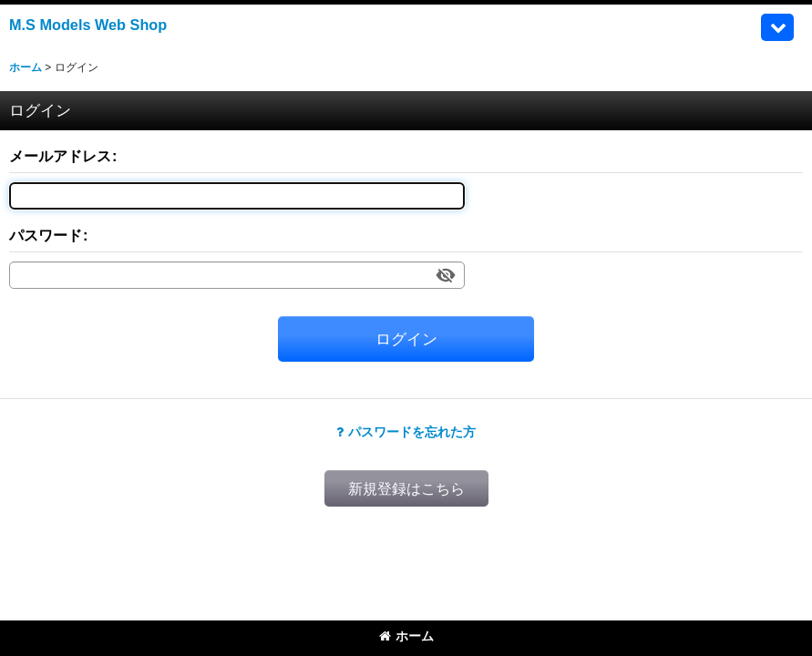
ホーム (406, 636)
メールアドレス (60, 156)
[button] (777, 27)
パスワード (46, 235)
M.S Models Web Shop (88, 25)
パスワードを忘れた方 (406, 432)
